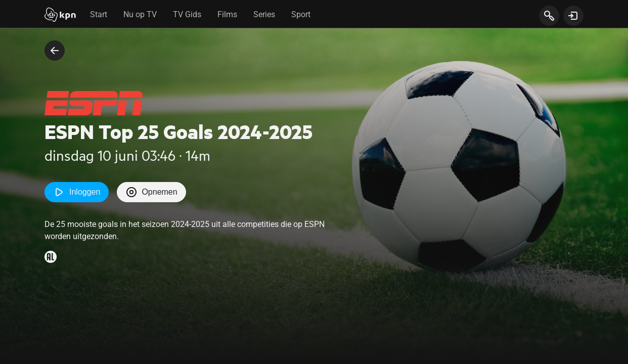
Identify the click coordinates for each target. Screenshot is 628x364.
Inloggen (77, 192)
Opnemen (151, 192)
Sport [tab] (301, 14)
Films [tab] (227, 14)
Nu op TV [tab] (140, 14)
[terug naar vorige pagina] (55, 51)
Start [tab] (99, 14)
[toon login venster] (573, 16)
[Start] (60, 16)
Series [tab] (264, 14)
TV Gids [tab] (187, 14)
